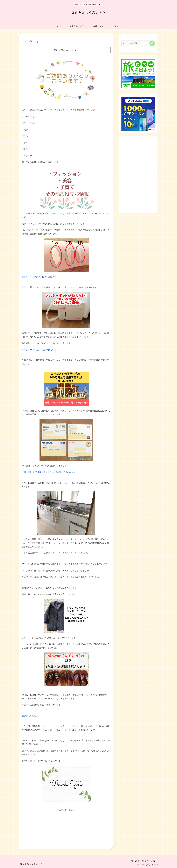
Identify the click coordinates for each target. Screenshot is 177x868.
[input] (137, 43)
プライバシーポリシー (149, 861)
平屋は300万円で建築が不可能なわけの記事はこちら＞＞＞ (49, 472)
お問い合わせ (134, 861)
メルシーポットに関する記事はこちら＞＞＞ (42, 350)
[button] (152, 43)
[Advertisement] (66, 828)
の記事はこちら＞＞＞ (32, 716)
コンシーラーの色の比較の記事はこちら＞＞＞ (43, 277)
